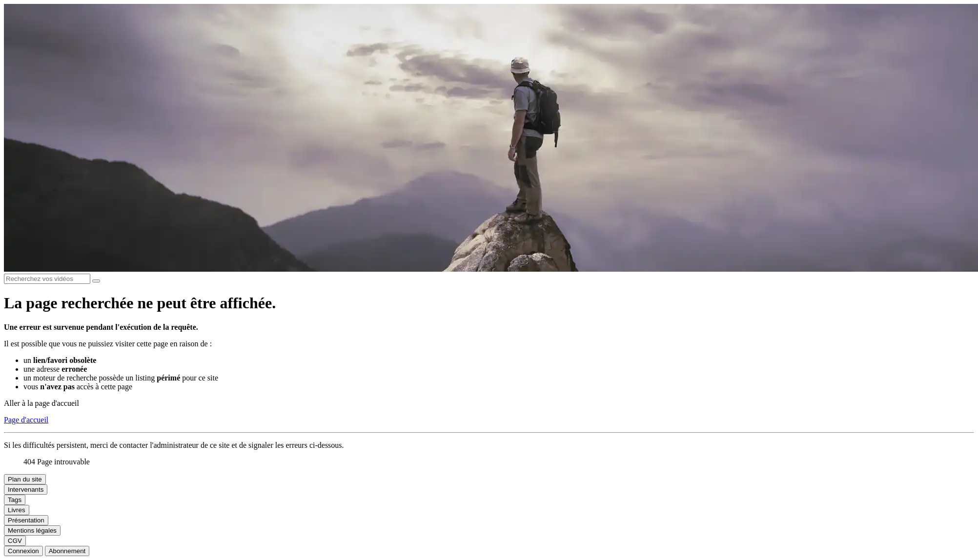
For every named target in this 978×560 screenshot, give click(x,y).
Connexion (23, 551)
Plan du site (25, 479)
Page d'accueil (26, 420)
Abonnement (67, 551)
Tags (15, 500)
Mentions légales (32, 530)
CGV (15, 541)
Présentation (26, 520)
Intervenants (26, 490)
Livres (17, 510)
